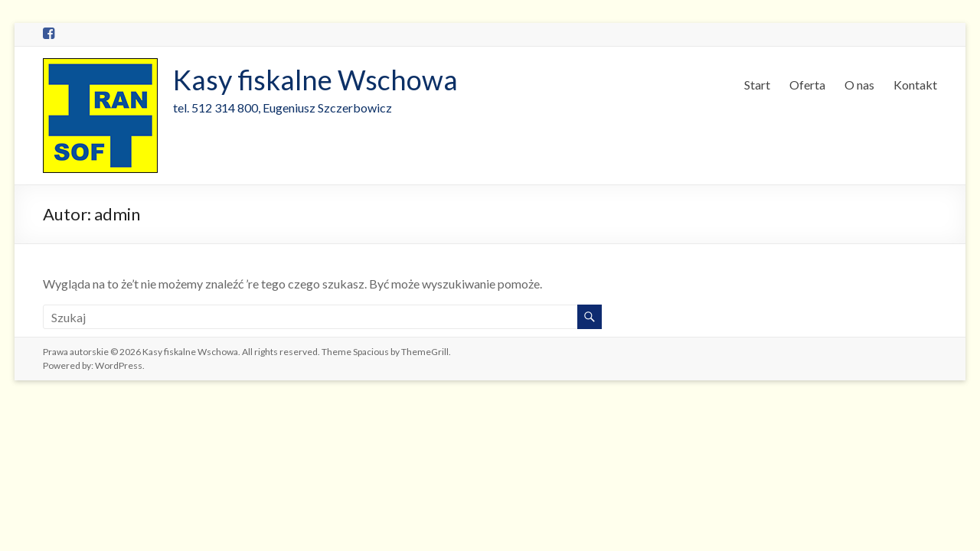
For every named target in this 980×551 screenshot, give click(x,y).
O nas (859, 85)
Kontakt (915, 85)
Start (757, 85)
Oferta (807, 85)
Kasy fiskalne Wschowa (315, 80)
